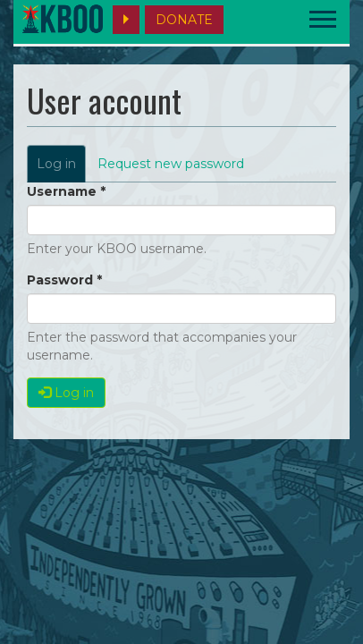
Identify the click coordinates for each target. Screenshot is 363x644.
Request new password (171, 164)
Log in (61, 169)
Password (64, 280)
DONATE (184, 20)
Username (66, 191)
